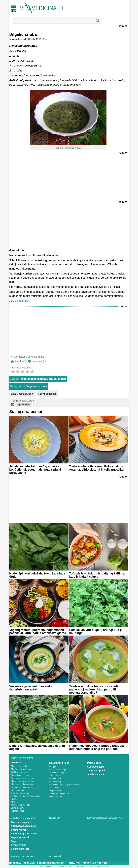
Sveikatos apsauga (24, 857)
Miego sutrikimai (56, 791)
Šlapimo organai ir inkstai (22, 781)
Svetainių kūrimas (103, 867)
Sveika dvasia (19, 845)
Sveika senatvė (96, 774)
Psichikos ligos (17, 811)
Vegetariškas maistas (34, 379)
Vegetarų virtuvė (37, 386)
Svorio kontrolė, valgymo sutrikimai (64, 785)
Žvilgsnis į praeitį (97, 771)
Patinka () (21, 361)
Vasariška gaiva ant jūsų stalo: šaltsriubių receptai (31, 688)
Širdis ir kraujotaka (19, 766)
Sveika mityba (19, 830)
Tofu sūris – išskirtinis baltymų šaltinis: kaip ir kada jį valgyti (97, 575)
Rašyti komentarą (47, 394)
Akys (13, 802)
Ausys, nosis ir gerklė (20, 805)
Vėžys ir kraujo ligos (58, 770)
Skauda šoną (55, 782)
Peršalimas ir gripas (58, 773)
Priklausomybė (56, 788)
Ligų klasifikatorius (51, 863)
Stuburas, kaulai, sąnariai (22, 784)
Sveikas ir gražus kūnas (24, 834)
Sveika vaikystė (96, 767)
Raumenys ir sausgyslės (22, 787)
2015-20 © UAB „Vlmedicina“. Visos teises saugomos (51, 867)
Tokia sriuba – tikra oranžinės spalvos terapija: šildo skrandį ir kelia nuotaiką (96, 468)
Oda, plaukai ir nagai (20, 793)
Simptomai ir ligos (59, 763)
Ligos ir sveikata (22, 758)
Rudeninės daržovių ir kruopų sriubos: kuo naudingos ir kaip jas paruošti (97, 747)
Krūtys (14, 799)
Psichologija (94, 763)
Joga (14, 841)
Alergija (52, 767)
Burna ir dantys (18, 808)
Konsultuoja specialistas (105, 818)
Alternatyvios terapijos (23, 826)
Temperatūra (55, 776)
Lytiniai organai (18, 790)
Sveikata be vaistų (23, 818)
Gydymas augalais (21, 822)
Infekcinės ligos (56, 797)
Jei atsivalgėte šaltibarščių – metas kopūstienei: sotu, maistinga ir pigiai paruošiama (35, 470)
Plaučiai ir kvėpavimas (21, 769)
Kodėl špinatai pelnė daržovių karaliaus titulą (37, 575)
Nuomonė (55, 857)
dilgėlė (62, 379)
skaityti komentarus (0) (23, 394)
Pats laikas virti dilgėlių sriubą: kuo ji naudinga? (95, 631)
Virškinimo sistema (19, 772)
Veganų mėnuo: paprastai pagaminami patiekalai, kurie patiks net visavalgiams (38, 631)
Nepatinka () (39, 361)
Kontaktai (73, 863)
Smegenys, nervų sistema (22, 778)
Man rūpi (16, 762)
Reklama (123, 26)
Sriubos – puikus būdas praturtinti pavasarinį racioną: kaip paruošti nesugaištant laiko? (93, 689)
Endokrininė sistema (20, 775)
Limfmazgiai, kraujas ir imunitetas (26, 796)
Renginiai (55, 818)
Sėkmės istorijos (20, 849)
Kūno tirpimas (55, 779)
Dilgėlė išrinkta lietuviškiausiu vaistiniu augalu (37, 747)
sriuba (53, 379)
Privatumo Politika (95, 863)
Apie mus (29, 863)
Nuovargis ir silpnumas (59, 794)
